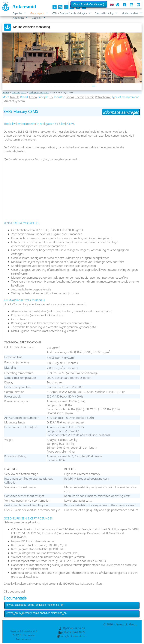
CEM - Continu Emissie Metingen (70, 13)
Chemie (79, 97)
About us (37, 18)
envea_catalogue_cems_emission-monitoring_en (35, 605)
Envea (33, 97)
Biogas (70, 97)
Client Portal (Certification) (89, 4)
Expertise (18, 13)
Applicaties (18, 18)
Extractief (8, 101)
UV (51, 97)
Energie (90, 97)
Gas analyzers (37, 13)
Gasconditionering (104, 13)
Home (6, 92)
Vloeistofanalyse (130, 13)
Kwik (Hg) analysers (39, 92)
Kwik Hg (15, 97)
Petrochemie (103, 97)
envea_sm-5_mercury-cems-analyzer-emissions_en (36, 613)
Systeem (20, 101)
